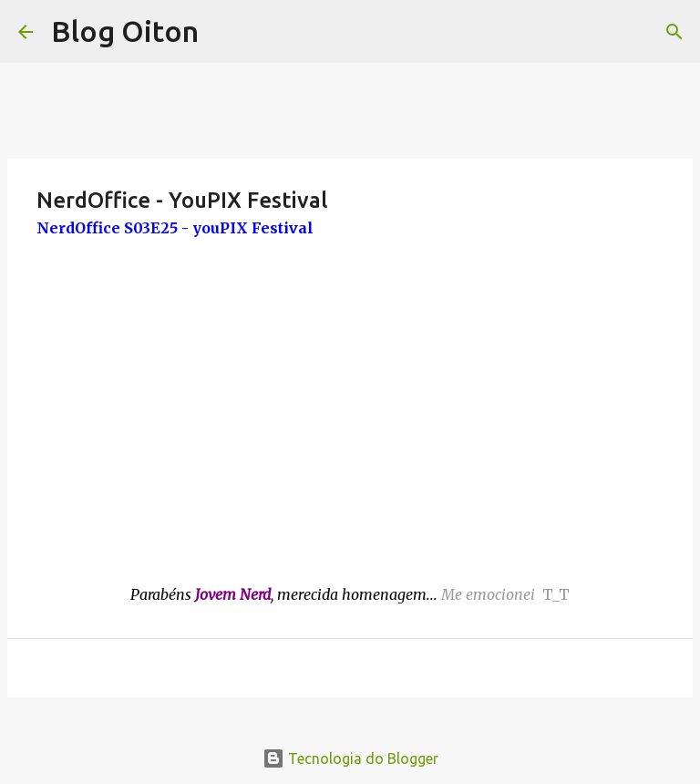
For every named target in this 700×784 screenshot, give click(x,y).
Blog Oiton (125, 31)
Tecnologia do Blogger (350, 758)
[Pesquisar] (674, 32)
